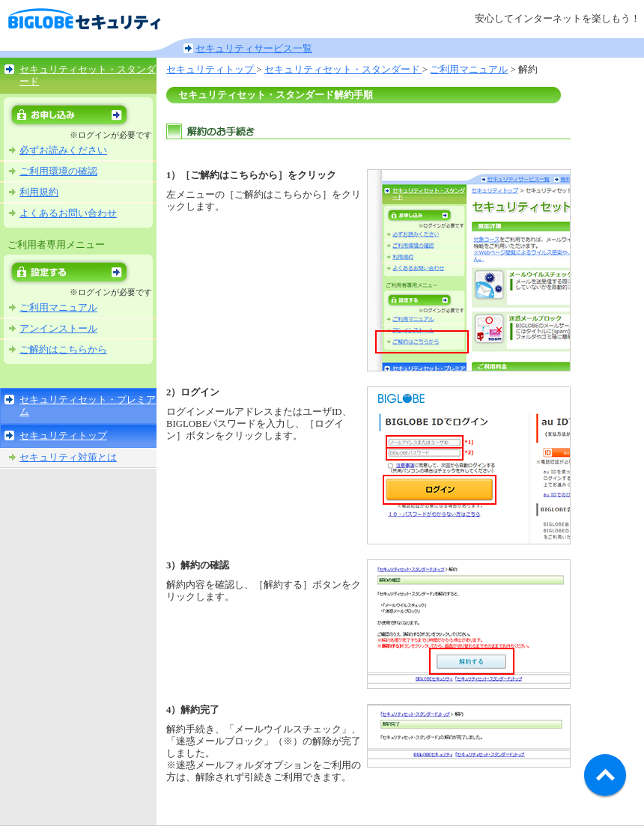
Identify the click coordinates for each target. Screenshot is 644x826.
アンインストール (58, 329)
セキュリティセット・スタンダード (88, 76)
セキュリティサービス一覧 (254, 49)
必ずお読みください (63, 151)
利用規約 (39, 192)
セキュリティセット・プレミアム (88, 406)
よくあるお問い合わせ (68, 213)
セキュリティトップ (63, 436)
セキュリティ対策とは (68, 458)
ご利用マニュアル (58, 308)
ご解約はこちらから (63, 350)
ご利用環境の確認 (58, 171)
